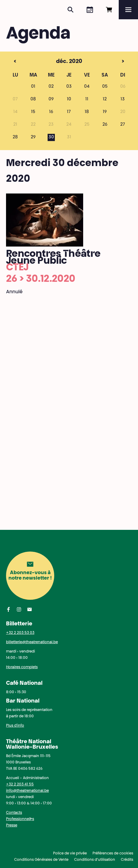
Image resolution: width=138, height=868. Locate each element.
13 (123, 99)
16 (51, 112)
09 (51, 99)
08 (33, 99)
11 (87, 99)
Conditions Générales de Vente (41, 860)
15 (33, 112)
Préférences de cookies (113, 854)
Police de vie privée (70, 854)
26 (105, 125)
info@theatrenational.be (27, 791)
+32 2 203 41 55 (20, 785)
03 (69, 87)
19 (105, 112)
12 (105, 99)
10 (69, 99)
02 (51, 87)
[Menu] (128, 10)
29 (33, 137)
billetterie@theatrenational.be (32, 642)
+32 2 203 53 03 (20, 633)
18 (87, 112)
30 (51, 137)
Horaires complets (22, 667)
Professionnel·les (20, 819)
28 (15, 137)
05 (105, 87)
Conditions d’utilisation (95, 860)
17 (69, 112)
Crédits (127, 860)
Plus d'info (15, 726)
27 (123, 125)
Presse (12, 826)
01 (33, 87)
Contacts (14, 813)
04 (87, 87)
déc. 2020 (58, 62)
